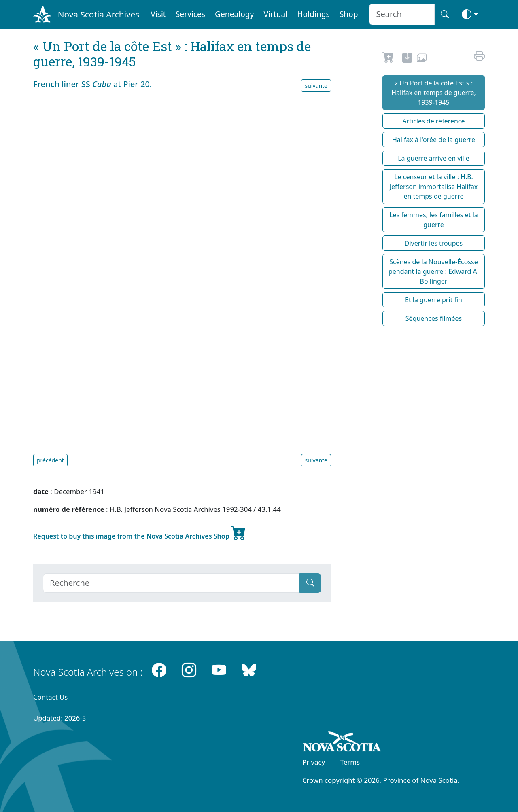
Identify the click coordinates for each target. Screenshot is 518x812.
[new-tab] (407, 59)
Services (190, 14)
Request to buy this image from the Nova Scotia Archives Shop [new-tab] (140, 533)
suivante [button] (316, 86)
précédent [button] (50, 460)
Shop (349, 14)
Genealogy (234, 14)
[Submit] (310, 583)
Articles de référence (433, 121)
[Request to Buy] (388, 59)
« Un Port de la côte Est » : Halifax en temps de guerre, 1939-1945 (434, 93)
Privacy (314, 762)
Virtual (275, 14)
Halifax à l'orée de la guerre (434, 140)
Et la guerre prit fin (434, 300)
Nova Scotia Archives (99, 14)
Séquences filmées (434, 318)
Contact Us (50, 697)
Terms (350, 762)
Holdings (313, 14)
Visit (158, 14)
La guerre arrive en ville (434, 158)
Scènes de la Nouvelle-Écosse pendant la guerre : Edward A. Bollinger (434, 271)
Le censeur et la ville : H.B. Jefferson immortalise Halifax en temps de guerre (434, 187)
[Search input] (402, 14)
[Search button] (445, 14)
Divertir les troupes (434, 243)
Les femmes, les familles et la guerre (434, 220)
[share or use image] (422, 59)
